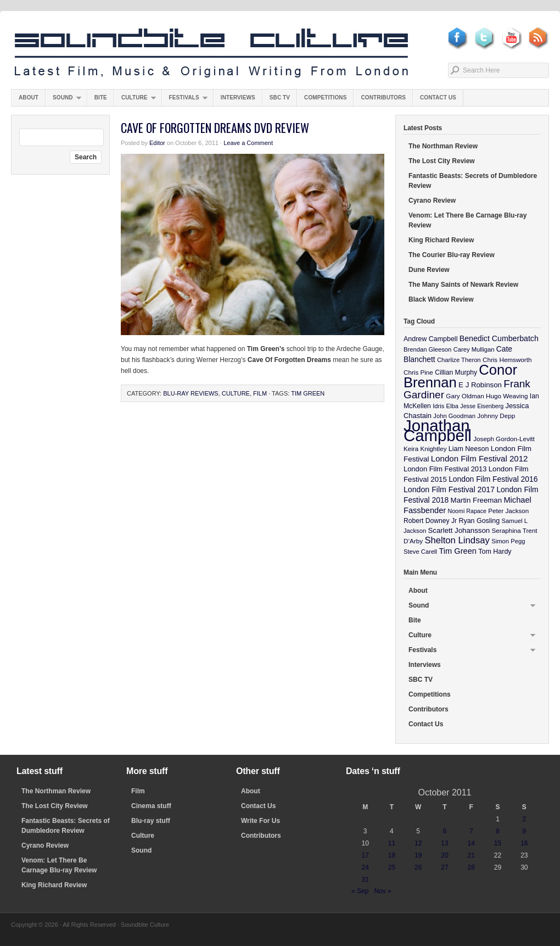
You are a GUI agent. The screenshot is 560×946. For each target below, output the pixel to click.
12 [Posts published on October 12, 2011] (418, 843)
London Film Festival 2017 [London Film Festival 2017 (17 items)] (449, 489)
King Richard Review (441, 240)
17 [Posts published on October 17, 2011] (365, 855)
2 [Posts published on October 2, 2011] (525, 819)
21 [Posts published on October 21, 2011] (471, 855)
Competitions (325, 98)
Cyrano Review (432, 201)
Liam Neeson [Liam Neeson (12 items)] (469, 449)
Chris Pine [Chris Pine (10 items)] (418, 372)
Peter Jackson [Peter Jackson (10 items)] (508, 511)
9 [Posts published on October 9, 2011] (525, 831)
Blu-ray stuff (151, 821)
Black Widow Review (441, 299)
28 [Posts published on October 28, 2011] (471, 867)
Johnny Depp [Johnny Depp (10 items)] (496, 416)
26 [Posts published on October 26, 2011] (418, 867)
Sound (63, 100)
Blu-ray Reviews (191, 393)
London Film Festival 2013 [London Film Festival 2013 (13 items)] (445, 469)
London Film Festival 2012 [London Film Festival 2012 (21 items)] (480, 458)
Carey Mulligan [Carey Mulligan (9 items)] (474, 349)
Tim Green (308, 393)
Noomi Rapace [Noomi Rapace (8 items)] (467, 511)
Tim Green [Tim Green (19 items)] (457, 551)
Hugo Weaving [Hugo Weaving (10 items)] (507, 396)
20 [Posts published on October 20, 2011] (444, 855)
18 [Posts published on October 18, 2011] (392, 855)
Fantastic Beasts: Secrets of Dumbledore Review (473, 181)
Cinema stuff (151, 806)
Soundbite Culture (211, 53)
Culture (135, 100)
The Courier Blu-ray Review (452, 255)
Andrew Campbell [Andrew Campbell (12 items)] (430, 339)
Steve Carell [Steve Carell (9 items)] (420, 552)
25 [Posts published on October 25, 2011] (392, 867)
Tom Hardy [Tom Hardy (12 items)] (495, 552)
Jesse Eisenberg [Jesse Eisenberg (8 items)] (482, 406)
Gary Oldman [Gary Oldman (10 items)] (465, 396)
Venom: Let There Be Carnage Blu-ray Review (467, 220)
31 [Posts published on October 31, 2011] (365, 880)
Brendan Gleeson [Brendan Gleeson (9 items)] (427, 349)
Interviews (238, 98)
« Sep (360, 891)
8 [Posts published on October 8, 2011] (498, 831)
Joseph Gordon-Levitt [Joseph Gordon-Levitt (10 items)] (504, 439)
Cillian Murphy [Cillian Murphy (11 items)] (456, 372)
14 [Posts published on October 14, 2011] (471, 843)
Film (260, 393)
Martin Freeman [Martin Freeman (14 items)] (477, 500)
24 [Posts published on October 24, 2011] (365, 867)
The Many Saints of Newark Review (463, 285)
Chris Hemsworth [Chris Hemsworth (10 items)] (507, 360)
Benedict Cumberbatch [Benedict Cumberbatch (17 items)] (499, 338)
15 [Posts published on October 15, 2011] (498, 843)
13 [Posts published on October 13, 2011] (444, 843)
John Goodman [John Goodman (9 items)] (454, 416)
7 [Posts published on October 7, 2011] (471, 831)
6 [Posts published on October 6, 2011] (445, 831)
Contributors (383, 98)
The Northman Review (443, 146)
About (29, 98)
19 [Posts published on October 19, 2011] (418, 855)
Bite (101, 98)
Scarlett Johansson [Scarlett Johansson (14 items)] (459, 530)
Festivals (185, 100)
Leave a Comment (248, 143)
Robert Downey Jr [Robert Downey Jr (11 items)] (430, 521)
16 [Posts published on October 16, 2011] (524, 843)
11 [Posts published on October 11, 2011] (392, 843)
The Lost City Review (442, 161)
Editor (157, 143)
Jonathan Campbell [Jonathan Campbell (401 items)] (438, 430)
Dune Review (429, 270)
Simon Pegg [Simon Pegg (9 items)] (508, 541)
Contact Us (438, 98)
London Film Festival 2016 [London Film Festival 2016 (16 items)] (493, 479)
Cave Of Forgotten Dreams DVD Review (215, 127)
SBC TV (280, 98)
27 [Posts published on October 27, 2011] (444, 867)
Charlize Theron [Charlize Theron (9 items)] (459, 360)
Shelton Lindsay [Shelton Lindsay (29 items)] (457, 540)
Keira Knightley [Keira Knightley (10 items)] (425, 449)
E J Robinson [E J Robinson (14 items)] (480, 385)
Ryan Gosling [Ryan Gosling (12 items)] (479, 521)
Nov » (382, 891)
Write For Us (261, 821)
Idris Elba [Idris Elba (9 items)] (446, 406)
